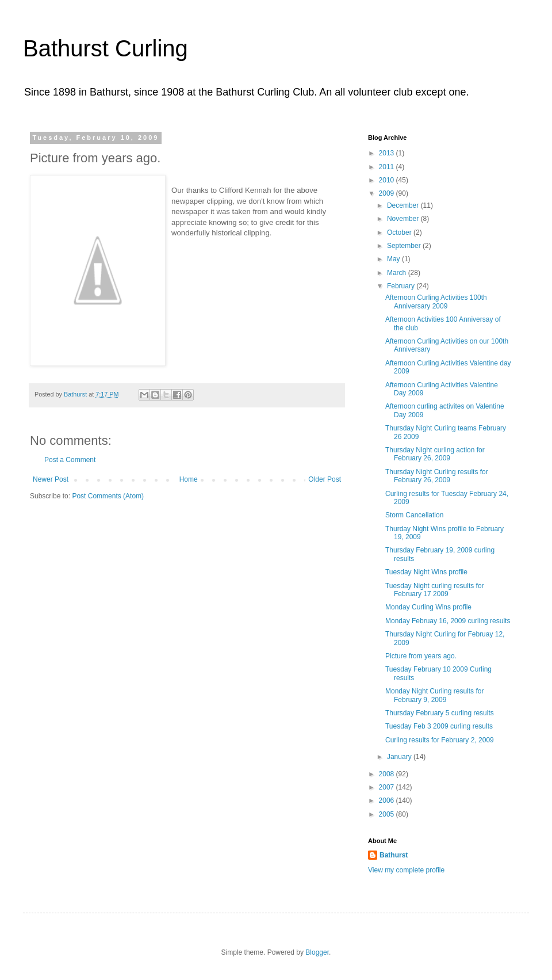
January (400, 757)
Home (189, 479)
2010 (388, 180)
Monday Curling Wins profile (428, 607)
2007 (388, 787)
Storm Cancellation (414, 515)
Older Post (325, 479)
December (404, 205)
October (400, 232)
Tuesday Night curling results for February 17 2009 (435, 590)
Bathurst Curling (106, 48)
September (405, 246)
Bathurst (394, 855)
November (404, 219)
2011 (388, 167)
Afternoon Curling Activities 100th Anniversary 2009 (436, 302)
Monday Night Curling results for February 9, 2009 (434, 695)
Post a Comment (70, 460)
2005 (388, 814)
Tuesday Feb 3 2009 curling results (439, 726)
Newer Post (51, 479)
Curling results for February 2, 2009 (440, 740)
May (394, 259)
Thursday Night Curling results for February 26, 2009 (437, 476)
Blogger (317, 952)
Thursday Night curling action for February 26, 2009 (435, 454)
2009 (388, 193)
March (398, 273)
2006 (388, 800)
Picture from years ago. (421, 656)
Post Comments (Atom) (108, 496)
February (402, 286)
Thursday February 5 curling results (440, 713)
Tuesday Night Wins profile (426, 572)
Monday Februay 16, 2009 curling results (448, 621)
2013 (388, 153)
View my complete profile (406, 870)
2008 (388, 774)
